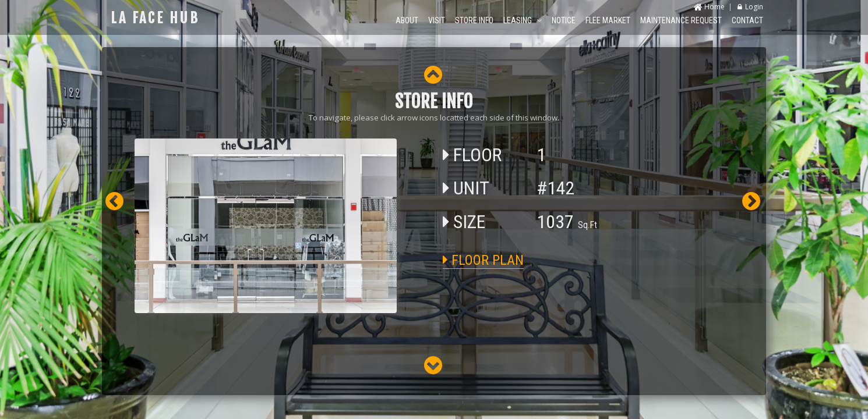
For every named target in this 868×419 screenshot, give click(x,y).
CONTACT (747, 20)
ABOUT (407, 20)
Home (709, 7)
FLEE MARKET (608, 20)
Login (750, 7)
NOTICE (564, 20)
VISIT (437, 20)
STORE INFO (474, 20)
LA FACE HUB (155, 18)
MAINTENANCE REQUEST (681, 20)
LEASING (523, 20)
